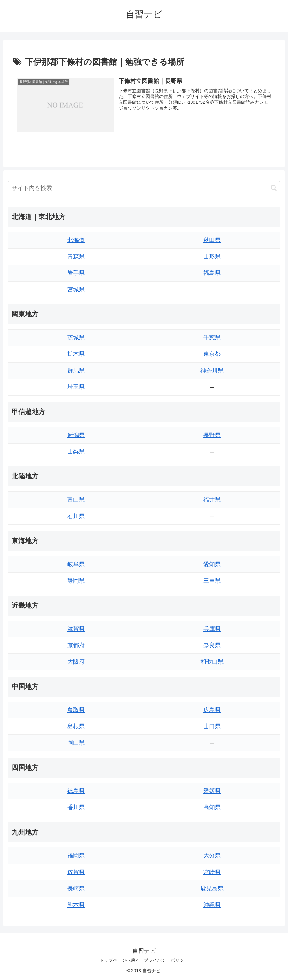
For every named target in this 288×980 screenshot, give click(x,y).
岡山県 (76, 743)
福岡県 (76, 856)
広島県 (212, 710)
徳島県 (76, 791)
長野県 (212, 435)
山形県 (212, 257)
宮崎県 (212, 872)
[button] (274, 188)
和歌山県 (212, 662)
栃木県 (76, 354)
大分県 (212, 856)
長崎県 (76, 889)
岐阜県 (76, 564)
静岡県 (76, 581)
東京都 (212, 354)
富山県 (76, 500)
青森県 (76, 257)
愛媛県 (212, 791)
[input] (144, 188)
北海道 (76, 240)
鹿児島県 (212, 889)
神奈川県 (212, 371)
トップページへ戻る (118, 960)
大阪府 (76, 662)
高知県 (212, 807)
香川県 (76, 807)
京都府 (76, 645)
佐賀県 (76, 872)
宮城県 (76, 290)
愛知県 (212, 564)
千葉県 (212, 338)
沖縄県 (212, 905)
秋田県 (212, 240)
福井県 (212, 500)
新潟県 (76, 435)
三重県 (212, 581)
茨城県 (76, 338)
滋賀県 (76, 629)
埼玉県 (76, 387)
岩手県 (76, 273)
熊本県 (76, 905)
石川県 (76, 516)
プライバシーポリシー (168, 960)
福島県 (212, 273)
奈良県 (212, 645)
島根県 (76, 726)
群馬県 (76, 371)
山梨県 (76, 452)
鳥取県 (76, 710)
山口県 (212, 726)
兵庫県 (212, 629)
